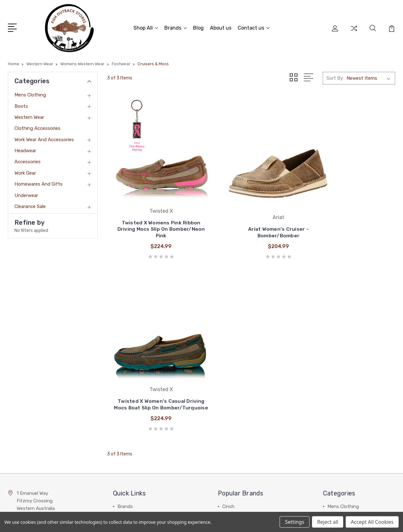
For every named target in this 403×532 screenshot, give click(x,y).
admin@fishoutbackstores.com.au (48, 442)
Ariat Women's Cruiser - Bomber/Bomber (251, 213)
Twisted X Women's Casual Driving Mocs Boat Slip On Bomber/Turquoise (350, 210)
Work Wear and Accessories (44, 138)
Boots (21, 104)
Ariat (227, 344)
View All (231, 372)
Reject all (328, 522)
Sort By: (335, 76)
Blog (198, 27)
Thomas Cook (237, 362)
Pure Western (237, 353)
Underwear (26, 194)
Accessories (28, 160)
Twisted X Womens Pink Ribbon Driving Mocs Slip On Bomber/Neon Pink (152, 210)
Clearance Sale (30, 205)
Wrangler (232, 334)
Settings (295, 522)
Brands (176, 27)
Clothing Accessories (37, 127)
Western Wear (29, 115)
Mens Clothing (30, 93)
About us (221, 27)
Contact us (254, 27)
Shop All (146, 27)
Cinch (228, 315)
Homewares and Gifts (39, 182)
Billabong (232, 325)
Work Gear (25, 171)
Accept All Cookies (372, 522)
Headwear (25, 149)
